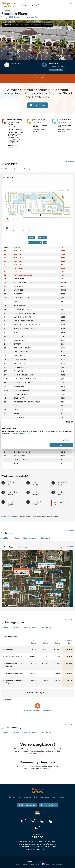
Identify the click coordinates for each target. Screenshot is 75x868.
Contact (63, 797)
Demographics (36, 25)
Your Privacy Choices (63, 440)
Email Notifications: (9, 517)
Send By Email (56, 70)
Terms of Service (21, 864)
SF (62, 247)
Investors (27, 797)
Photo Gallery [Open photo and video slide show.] (39, 105)
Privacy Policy (34, 864)
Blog (19, 797)
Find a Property (28, 805)
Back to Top (69, 161)
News (36, 797)
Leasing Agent (50, 805)
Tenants (54, 797)
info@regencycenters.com (32, 766)
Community (48, 25)
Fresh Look (45, 797)
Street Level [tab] (8, 178)
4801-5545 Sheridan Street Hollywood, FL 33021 (24, 77)
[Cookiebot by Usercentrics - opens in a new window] (65, 422)
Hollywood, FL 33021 (66, 547)
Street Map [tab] (23, 547)
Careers (12, 797)
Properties (7, 10)
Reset (32, 238)
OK (61, 445)
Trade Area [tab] (8, 547)
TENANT (17, 247)
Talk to (56, 504)
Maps (26, 25)
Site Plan (19, 25)
